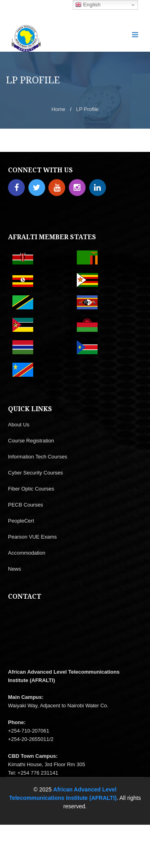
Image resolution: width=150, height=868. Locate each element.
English (88, 5)
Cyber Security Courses (35, 473)
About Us (19, 425)
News (15, 569)
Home (59, 109)
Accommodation (27, 553)
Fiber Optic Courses (31, 489)
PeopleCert (21, 521)
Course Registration (31, 441)
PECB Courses (25, 505)
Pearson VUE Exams (32, 537)
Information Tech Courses (38, 457)
